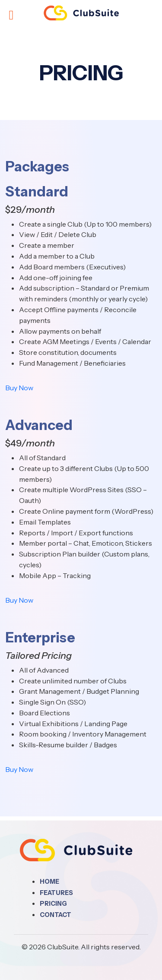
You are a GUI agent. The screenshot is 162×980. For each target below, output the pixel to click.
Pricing (53, 904)
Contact (56, 915)
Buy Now (19, 388)
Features (56, 893)
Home (49, 882)
